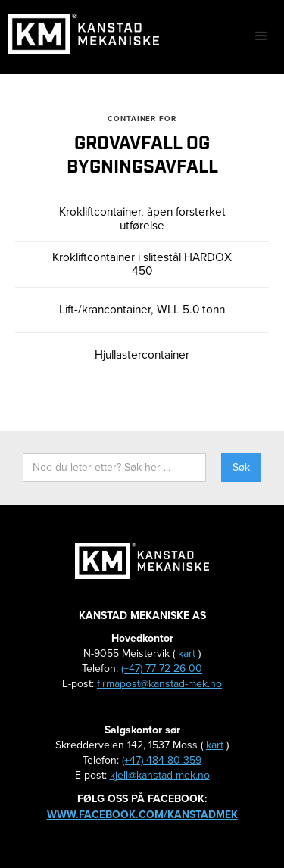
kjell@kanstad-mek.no (160, 775)
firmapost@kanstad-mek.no (159, 684)
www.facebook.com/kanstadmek (142, 815)
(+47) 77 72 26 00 (162, 669)
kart (188, 653)
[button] (261, 36)
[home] (80, 34)
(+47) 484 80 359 (162, 760)
